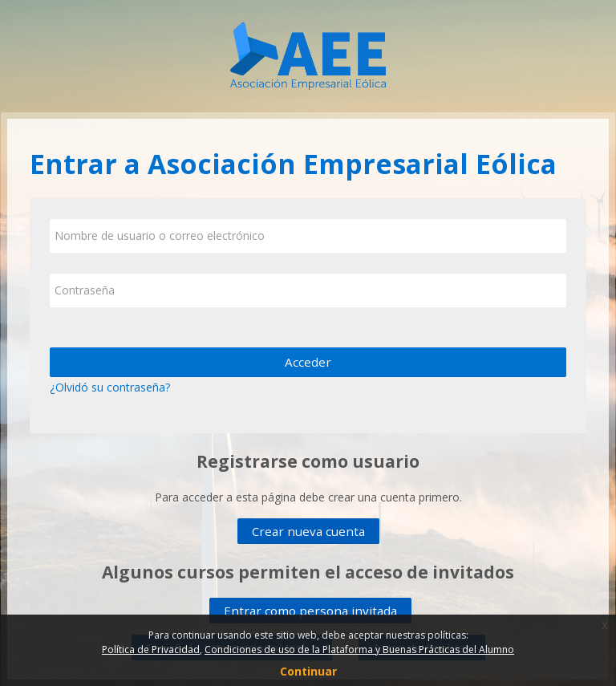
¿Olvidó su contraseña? (110, 387)
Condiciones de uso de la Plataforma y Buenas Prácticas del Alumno (359, 649)
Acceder (308, 362)
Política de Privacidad (151, 649)
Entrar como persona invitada (310, 611)
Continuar (308, 671)
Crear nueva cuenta (308, 531)
